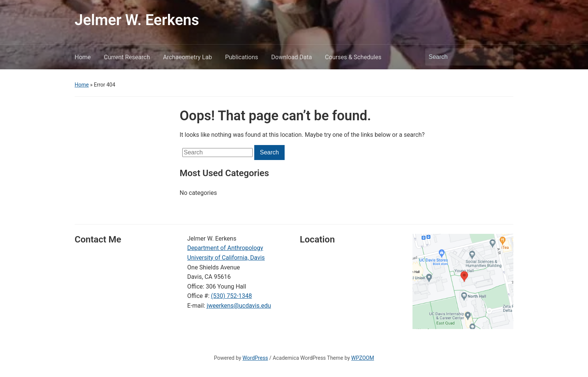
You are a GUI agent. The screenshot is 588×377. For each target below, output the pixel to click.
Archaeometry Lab (187, 57)
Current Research (127, 57)
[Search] (462, 57)
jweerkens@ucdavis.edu (239, 306)
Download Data (291, 57)
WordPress (255, 358)
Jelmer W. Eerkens (137, 20)
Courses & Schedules (353, 57)
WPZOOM (363, 358)
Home (83, 57)
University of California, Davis (226, 258)
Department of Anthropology (225, 248)
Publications (241, 57)
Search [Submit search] (504, 57)
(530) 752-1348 (231, 296)
